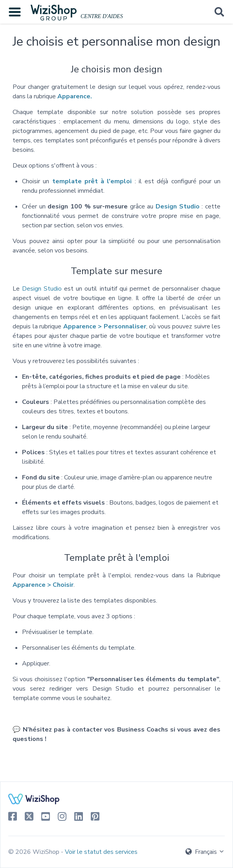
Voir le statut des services (101, 852)
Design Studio (42, 289)
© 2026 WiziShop (35, 852)
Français (205, 852)
